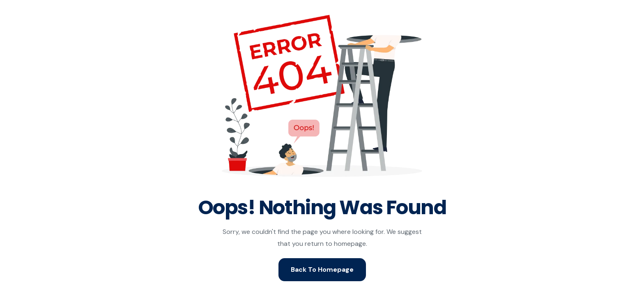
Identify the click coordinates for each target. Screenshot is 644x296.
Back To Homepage (322, 269)
